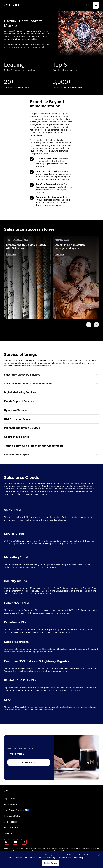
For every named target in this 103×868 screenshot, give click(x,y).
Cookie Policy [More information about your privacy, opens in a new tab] (78, 858)
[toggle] (96, 5)
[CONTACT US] (29, 762)
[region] (51, 859)
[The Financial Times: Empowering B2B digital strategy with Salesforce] (27, 277)
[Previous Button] (89, 325)
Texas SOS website (64, 851)
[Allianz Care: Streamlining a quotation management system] (76, 277)
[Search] (88, 5)
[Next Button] (96, 325)
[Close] (99, 855)
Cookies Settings (51, 863)
